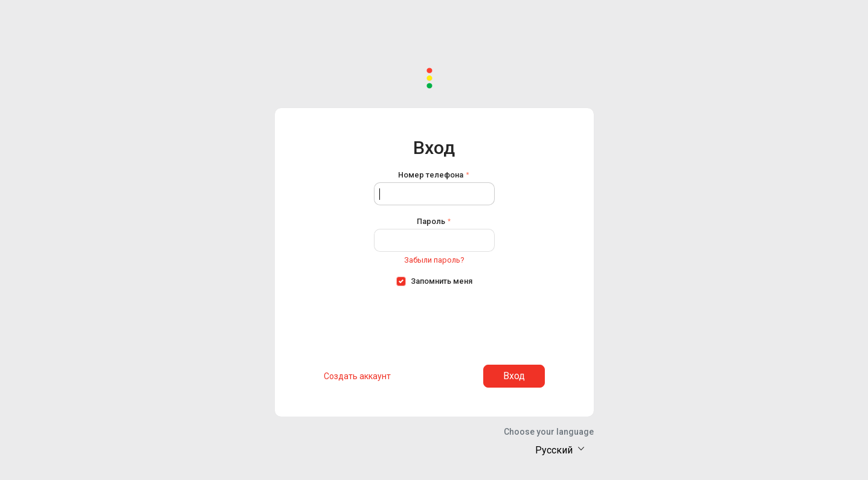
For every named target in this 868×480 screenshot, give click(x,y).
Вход (514, 376)
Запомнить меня (442, 281)
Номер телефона (431, 175)
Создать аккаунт (357, 376)
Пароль (431, 221)
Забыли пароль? (434, 260)
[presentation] (434, 322)
